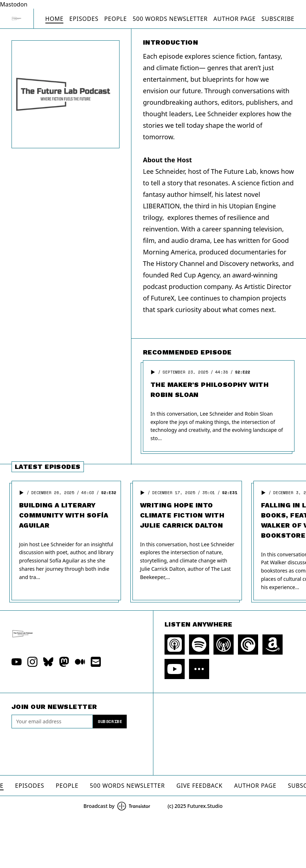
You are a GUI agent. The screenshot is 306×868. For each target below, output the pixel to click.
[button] (153, 372)
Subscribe (278, 19)
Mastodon (14, 4)
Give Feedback (199, 786)
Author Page (235, 19)
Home (55, 19)
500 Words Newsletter (170, 19)
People (116, 19)
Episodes (84, 19)
